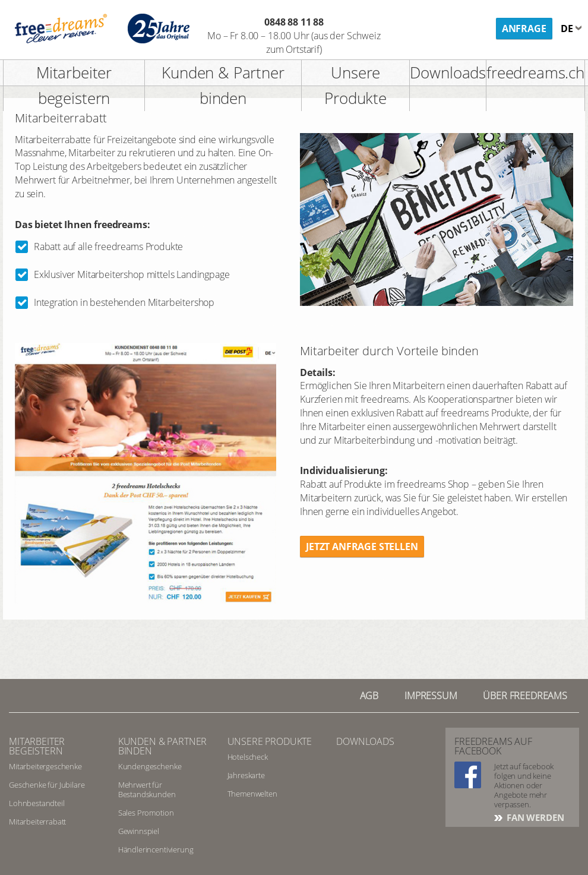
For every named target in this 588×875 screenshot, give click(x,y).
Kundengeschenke (150, 766)
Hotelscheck (248, 757)
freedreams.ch (535, 72)
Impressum (431, 696)
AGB (369, 696)
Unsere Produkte (355, 85)
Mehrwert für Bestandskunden (147, 789)
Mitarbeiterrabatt (37, 822)
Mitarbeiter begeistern (74, 85)
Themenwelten (252, 794)
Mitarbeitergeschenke (45, 766)
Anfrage (524, 29)
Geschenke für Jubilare (47, 785)
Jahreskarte (246, 775)
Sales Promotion (146, 813)
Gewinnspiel (139, 831)
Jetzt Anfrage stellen (362, 547)
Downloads (448, 72)
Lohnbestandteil (37, 803)
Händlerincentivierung (156, 849)
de (568, 29)
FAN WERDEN (534, 817)
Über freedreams (525, 696)
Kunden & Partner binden (223, 85)
